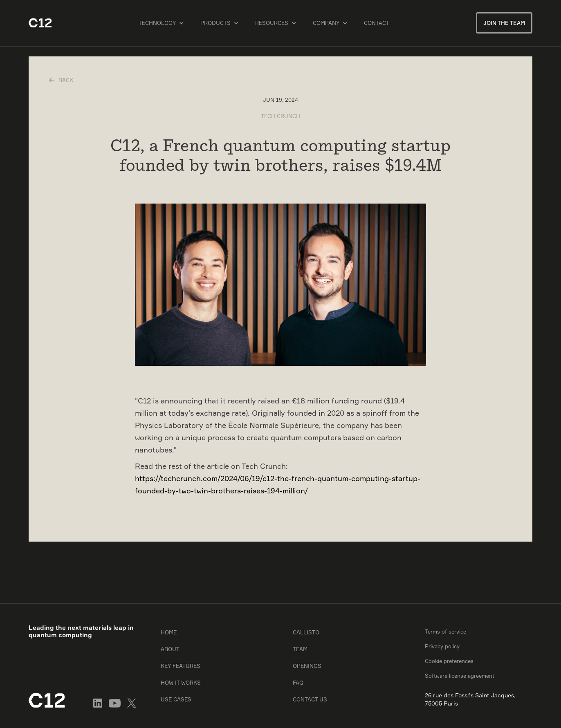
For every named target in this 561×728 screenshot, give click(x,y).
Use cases (176, 699)
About (170, 649)
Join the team (504, 23)
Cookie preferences (449, 661)
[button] (161, 23)
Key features (181, 666)
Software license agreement (460, 676)
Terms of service (445, 632)
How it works (181, 683)
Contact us (310, 699)
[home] (40, 23)
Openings (307, 666)
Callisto (306, 632)
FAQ (298, 683)
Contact (377, 23)
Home (169, 632)
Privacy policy (442, 646)
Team (300, 649)
